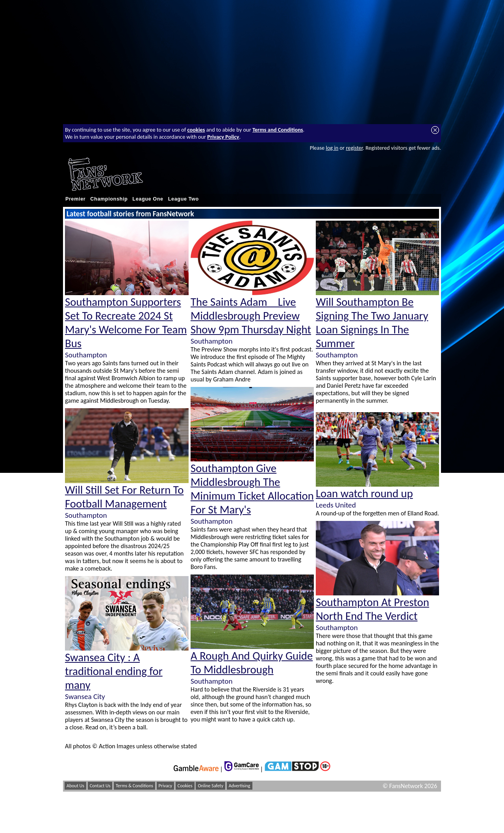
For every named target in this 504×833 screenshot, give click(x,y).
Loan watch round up (364, 494)
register (354, 148)
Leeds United (336, 505)
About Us (75, 786)
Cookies (185, 786)
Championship (109, 199)
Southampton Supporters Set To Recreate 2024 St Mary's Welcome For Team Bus (126, 323)
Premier (75, 199)
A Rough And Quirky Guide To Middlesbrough (252, 663)
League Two (183, 199)
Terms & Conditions (134, 786)
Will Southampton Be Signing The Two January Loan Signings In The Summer (372, 323)
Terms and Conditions (278, 130)
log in (332, 148)
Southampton (86, 355)
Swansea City (85, 696)
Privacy (166, 786)
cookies (196, 130)
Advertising (240, 786)
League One (148, 199)
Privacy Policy (223, 137)
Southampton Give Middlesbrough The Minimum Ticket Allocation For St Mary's (252, 489)
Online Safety (210, 786)
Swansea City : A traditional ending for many (114, 671)
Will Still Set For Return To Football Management (124, 497)
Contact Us (100, 786)
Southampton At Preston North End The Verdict (372, 609)
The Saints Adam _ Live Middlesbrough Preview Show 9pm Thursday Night (251, 316)
